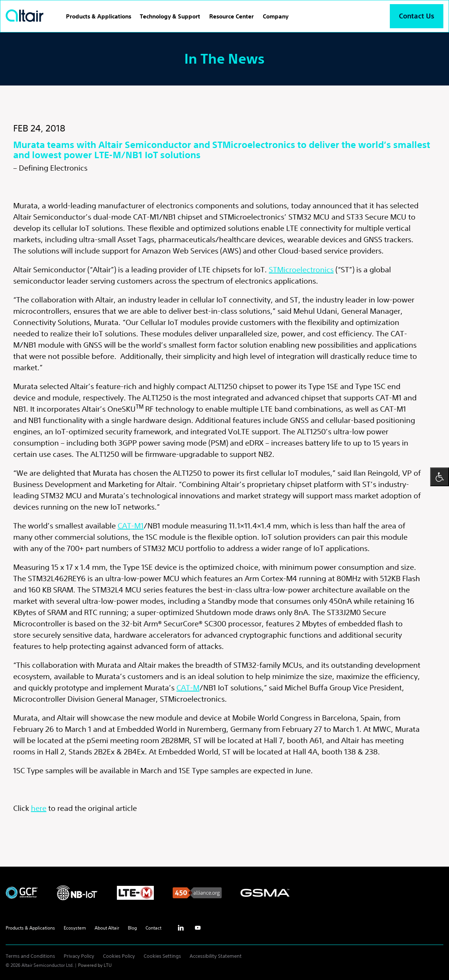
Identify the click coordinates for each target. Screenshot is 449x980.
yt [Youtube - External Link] (198, 928)
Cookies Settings (162, 956)
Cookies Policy (119, 956)
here (39, 808)
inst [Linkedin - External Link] (181, 928)
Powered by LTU (95, 965)
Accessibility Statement (216, 956)
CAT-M (188, 688)
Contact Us (417, 16)
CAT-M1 (131, 526)
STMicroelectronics (301, 269)
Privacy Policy (79, 956)
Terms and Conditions (30, 956)
